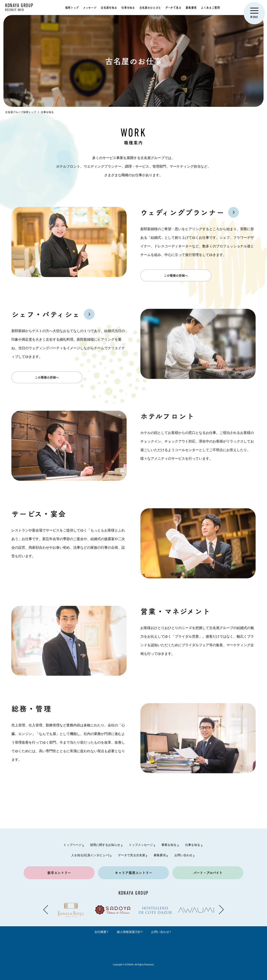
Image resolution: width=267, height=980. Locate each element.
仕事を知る (128, 7)
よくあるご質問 (210, 7)
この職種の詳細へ (176, 280)
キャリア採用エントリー (133, 873)
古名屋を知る (109, 7)
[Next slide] (221, 910)
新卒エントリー (59, 873)
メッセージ (90, 7)
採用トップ (72, 7)
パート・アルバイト (208, 873)
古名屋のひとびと (150, 7)
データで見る (173, 7)
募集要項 (191, 7)
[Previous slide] (46, 910)
